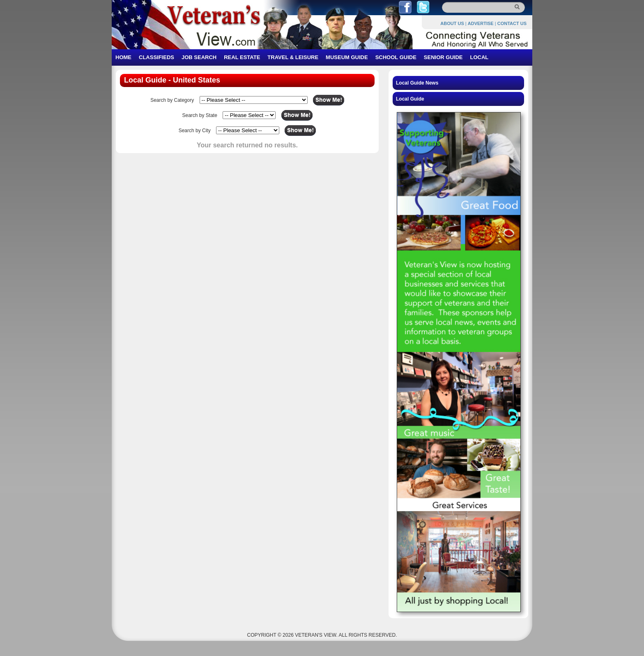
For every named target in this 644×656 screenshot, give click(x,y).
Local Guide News (417, 83)
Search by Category (172, 100)
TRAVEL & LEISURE (293, 57)
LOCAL (479, 57)
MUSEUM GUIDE (347, 57)
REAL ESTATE (242, 57)
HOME (123, 57)
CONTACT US (512, 23)
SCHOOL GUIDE (396, 57)
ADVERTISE (481, 23)
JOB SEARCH (199, 57)
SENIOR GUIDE (443, 57)
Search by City (195, 131)
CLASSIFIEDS (156, 57)
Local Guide (410, 99)
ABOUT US (452, 23)
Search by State (199, 115)
